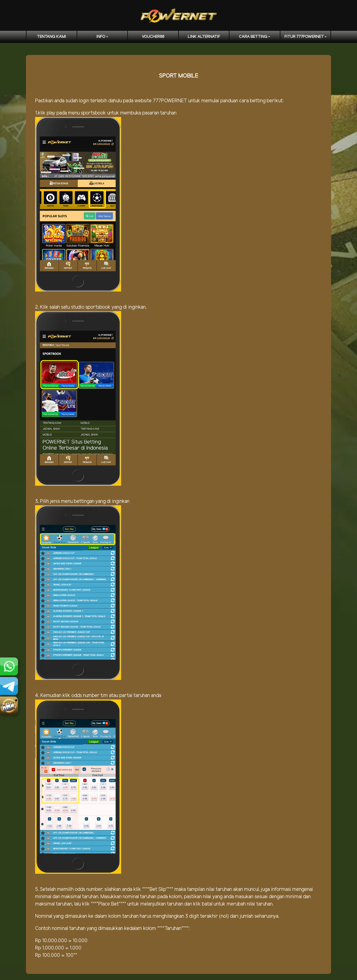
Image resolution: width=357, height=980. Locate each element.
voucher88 (153, 37)
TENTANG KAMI (51, 37)
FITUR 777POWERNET (304, 37)
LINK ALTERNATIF (204, 37)
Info (101, 37)
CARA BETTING (253, 37)
